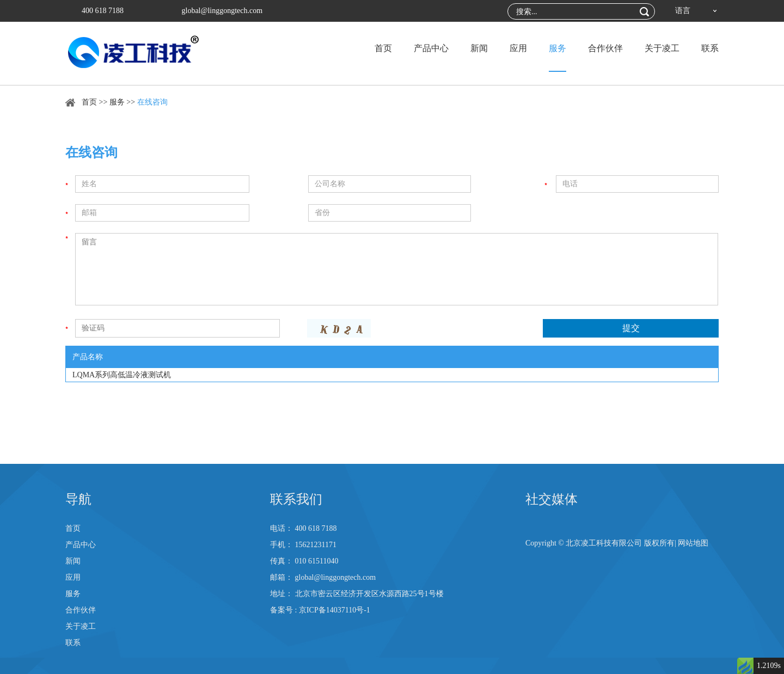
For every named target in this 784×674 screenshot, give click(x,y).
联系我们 (296, 499)
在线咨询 (152, 102)
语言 (683, 11)
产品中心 (431, 48)
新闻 (479, 48)
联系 (710, 48)
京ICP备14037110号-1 (335, 610)
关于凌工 (662, 48)
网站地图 (693, 543)
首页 (383, 48)
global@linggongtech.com (222, 11)
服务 (558, 48)
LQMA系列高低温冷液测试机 (122, 375)
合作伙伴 (605, 48)
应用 (518, 48)
